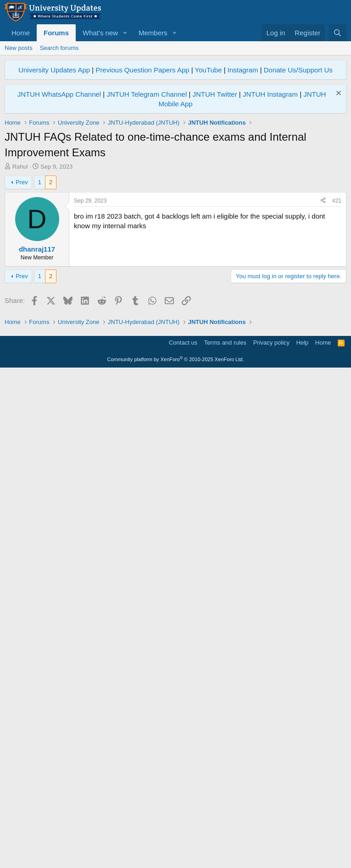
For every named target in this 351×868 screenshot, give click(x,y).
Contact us (183, 838)
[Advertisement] (175, 240)
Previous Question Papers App (142, 70)
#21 (337, 329)
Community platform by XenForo (176, 855)
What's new (100, 33)
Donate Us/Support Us (298, 70)
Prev (22, 310)
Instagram (243, 70)
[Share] (323, 329)
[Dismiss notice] (337, 94)
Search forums (59, 48)
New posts (19, 48)
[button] (125, 33)
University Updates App (54, 70)
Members (153, 33)
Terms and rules (225, 838)
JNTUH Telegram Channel (147, 94)
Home (21, 33)
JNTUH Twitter (214, 94)
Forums (56, 33)
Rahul (20, 167)
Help (303, 838)
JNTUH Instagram (270, 94)
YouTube (209, 70)
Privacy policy (271, 838)
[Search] (337, 33)
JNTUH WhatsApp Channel (59, 94)
